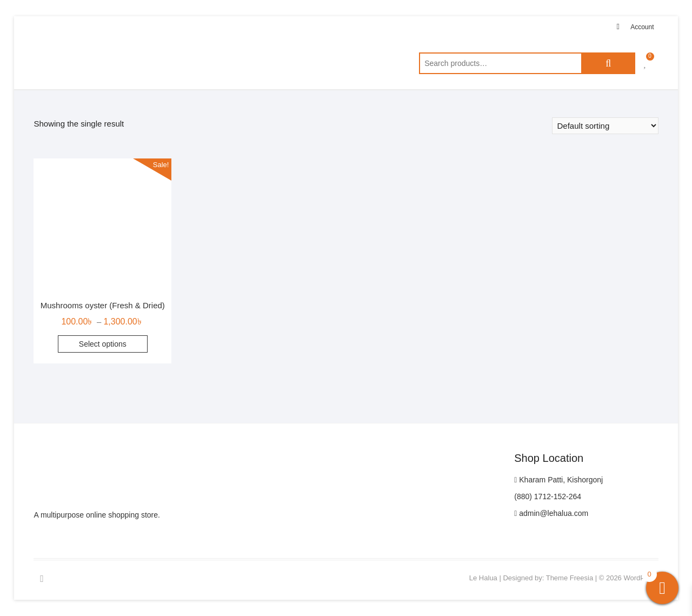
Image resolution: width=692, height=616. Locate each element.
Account (642, 27)
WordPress (641, 578)
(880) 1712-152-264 (548, 496)
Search (608, 63)
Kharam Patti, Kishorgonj (558, 480)
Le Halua (483, 578)
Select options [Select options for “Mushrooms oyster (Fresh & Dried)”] (103, 344)
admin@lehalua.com (551, 513)
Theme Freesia (570, 578)
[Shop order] (605, 126)
